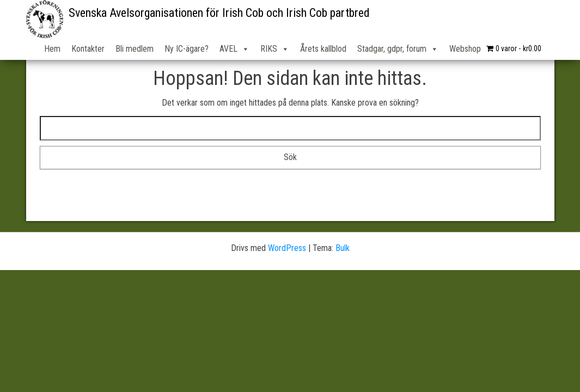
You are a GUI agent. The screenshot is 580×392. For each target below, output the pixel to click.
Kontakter (88, 49)
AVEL (234, 49)
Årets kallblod (323, 49)
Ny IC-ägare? (187, 49)
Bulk (343, 248)
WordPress (287, 248)
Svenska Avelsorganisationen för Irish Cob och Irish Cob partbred (219, 13)
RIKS (275, 49)
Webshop (465, 49)
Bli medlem (135, 49)
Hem (52, 49)
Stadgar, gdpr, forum (398, 49)
